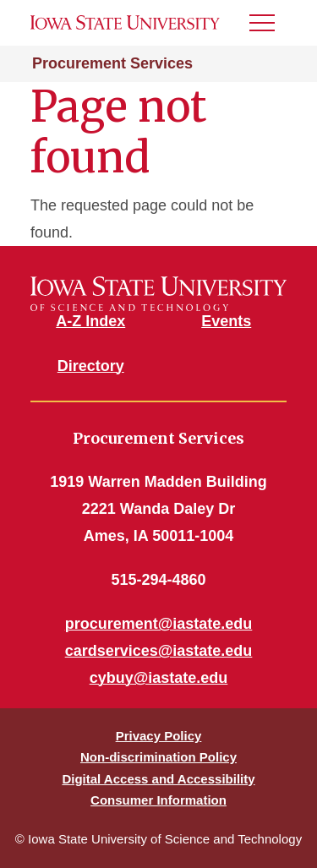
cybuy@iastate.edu (159, 678)
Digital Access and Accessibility (158, 779)
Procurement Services (112, 63)
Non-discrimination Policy (158, 757)
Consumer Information (158, 800)
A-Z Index (90, 321)
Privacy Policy (159, 736)
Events (226, 321)
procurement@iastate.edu (159, 624)
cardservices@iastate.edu (159, 651)
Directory (91, 366)
